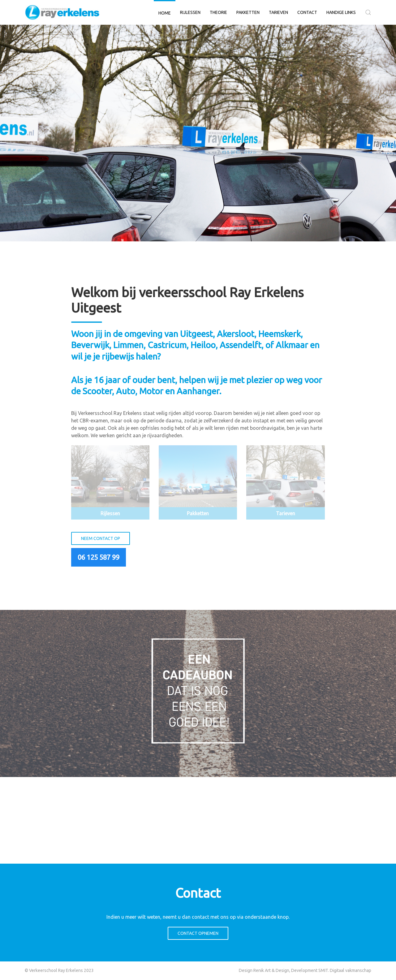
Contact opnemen (198, 933)
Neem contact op (101, 538)
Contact (307, 12)
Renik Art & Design (271, 970)
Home (165, 13)
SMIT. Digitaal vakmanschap (345, 970)
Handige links (341, 12)
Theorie (218, 12)
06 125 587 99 (99, 557)
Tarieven (278, 12)
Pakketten (248, 12)
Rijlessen (190, 12)
